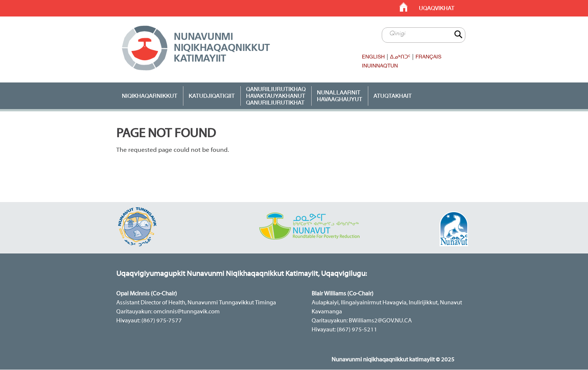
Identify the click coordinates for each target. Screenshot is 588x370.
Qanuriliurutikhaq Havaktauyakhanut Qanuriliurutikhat (276, 96)
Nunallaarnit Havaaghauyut (340, 96)
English (373, 57)
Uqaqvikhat (437, 8)
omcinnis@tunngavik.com (187, 312)
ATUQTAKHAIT (393, 96)
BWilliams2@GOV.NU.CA (380, 321)
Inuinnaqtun (380, 66)
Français (428, 57)
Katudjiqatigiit (212, 96)
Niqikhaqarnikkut (150, 96)
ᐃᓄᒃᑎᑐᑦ (400, 57)
